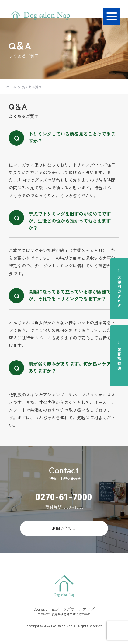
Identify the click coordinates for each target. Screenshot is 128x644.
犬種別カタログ (119, 289)
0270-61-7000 (64, 497)
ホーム (11, 87)
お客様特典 (119, 355)
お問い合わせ (64, 528)
